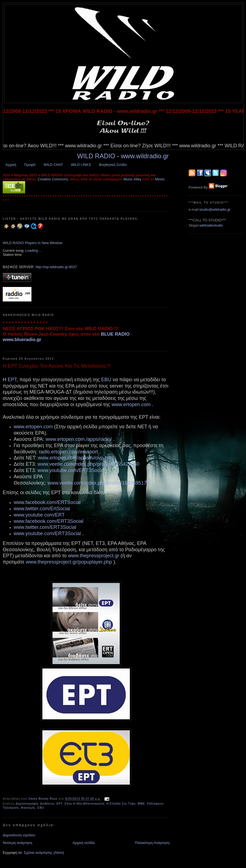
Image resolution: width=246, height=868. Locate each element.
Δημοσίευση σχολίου (19, 835)
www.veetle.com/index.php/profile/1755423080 (88, 464)
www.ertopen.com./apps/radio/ (79, 439)
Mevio (160, 179)
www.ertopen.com (131, 404)
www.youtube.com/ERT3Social (71, 470)
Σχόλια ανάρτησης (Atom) (44, 853)
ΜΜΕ (141, 804)
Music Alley (132, 179)
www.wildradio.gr (145, 156)
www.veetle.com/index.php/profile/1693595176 (98, 483)
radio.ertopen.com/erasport (68, 452)
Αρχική (11, 165)
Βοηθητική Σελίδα (113, 165)
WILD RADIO (96, 156)
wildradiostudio (211, 225)
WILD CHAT (53, 165)
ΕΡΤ (12, 380)
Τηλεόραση (11, 808)
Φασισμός (28, 808)
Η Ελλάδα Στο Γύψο (121, 804)
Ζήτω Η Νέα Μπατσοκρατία (84, 804)
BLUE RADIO (115, 334)
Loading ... (33, 250)
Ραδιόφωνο (155, 804)
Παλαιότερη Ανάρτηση (152, 843)
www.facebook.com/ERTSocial (47, 502)
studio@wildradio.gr (215, 209)
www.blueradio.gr (22, 340)
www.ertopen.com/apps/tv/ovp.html (76, 458)
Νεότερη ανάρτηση (17, 843)
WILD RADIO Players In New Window (33, 243)
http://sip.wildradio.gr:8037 (56, 267)
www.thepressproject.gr (94, 556)
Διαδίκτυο (47, 804)
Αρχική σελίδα (84, 843)
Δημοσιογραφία (27, 804)
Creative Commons (53, 179)
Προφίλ (30, 165)
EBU (106, 380)
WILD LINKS (81, 165)
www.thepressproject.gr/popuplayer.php (69, 562)
